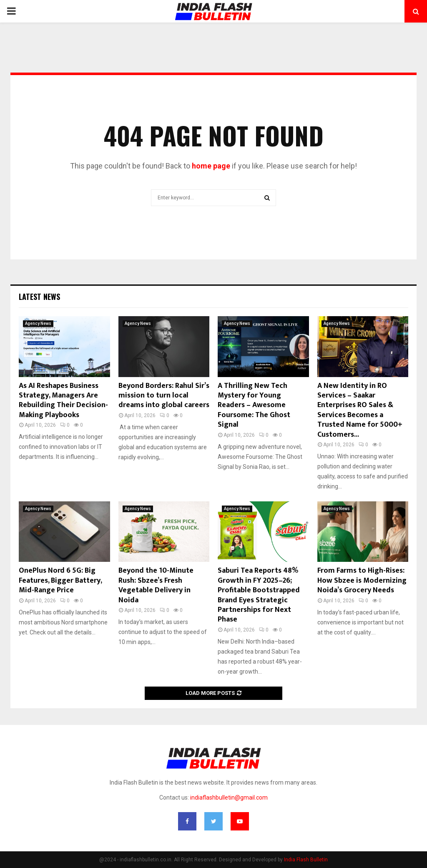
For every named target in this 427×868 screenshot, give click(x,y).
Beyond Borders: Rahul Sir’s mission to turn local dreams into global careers (164, 396)
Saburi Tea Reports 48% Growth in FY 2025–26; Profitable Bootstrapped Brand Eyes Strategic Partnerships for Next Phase (259, 595)
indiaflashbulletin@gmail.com (229, 798)
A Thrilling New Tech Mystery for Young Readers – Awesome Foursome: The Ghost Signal (254, 405)
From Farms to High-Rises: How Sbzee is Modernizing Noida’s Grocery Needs (362, 580)
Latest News (39, 297)
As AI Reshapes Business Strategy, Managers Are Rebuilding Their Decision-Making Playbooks (63, 400)
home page (211, 166)
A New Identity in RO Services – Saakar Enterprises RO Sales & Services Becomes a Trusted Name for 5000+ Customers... (360, 410)
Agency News (38, 323)
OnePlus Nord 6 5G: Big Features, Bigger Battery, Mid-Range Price (60, 580)
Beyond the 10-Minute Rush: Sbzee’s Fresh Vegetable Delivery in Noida (156, 585)
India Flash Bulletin (306, 860)
